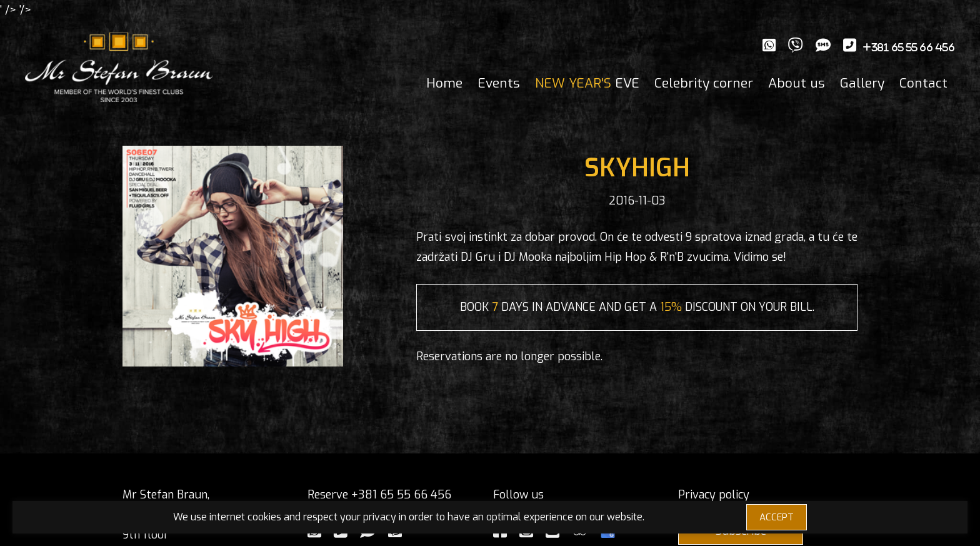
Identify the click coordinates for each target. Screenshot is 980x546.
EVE (587, 83)
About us (797, 83)
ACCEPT (777, 517)
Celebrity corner (704, 83)
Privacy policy (714, 495)
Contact (923, 83)
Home (444, 83)
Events (499, 83)
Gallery (862, 83)
